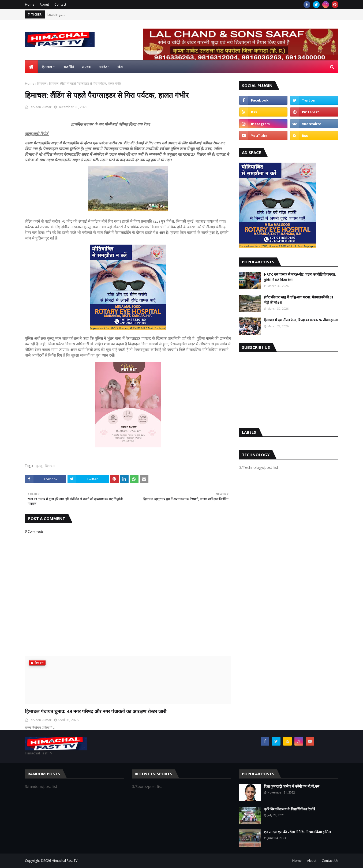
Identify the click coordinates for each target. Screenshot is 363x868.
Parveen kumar (40, 107)
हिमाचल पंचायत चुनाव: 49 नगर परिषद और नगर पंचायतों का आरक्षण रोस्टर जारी (96, 711)
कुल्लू (39, 466)
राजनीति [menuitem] (69, 67)
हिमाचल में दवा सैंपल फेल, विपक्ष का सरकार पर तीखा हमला (301, 320)
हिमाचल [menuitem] (47, 67)
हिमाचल (42, 83)
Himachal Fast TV (65, 861)
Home (30, 4)
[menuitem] (31, 67)
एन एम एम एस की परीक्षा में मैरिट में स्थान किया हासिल (297, 832)
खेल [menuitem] (120, 67)
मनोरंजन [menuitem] (104, 67)
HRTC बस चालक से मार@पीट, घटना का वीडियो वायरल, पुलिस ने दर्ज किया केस (300, 277)
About (44, 4)
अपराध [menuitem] (86, 67)
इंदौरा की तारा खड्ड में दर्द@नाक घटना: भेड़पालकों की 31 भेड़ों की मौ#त (299, 300)
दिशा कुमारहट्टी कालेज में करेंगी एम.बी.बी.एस (292, 786)
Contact (60, 4)
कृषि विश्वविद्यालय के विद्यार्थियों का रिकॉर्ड (289, 809)
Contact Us (330, 861)
